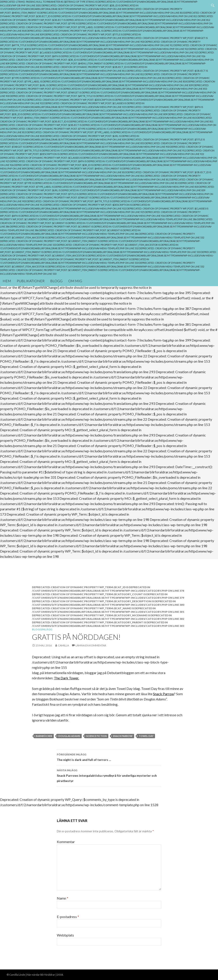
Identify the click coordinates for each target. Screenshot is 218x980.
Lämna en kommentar (91, 645)
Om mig (75, 281)
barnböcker (44, 736)
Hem (7, 281)
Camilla (63, 645)
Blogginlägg (42, 629)
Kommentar (66, 842)
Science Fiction (97, 736)
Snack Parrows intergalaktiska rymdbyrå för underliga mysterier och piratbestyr (109, 775)
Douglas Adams (69, 736)
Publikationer (31, 281)
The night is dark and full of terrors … (109, 757)
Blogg (56, 281)
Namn (63, 898)
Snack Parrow (163, 694)
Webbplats (65, 935)
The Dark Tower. (67, 678)
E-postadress (68, 917)
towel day (146, 736)
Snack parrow (123, 736)
